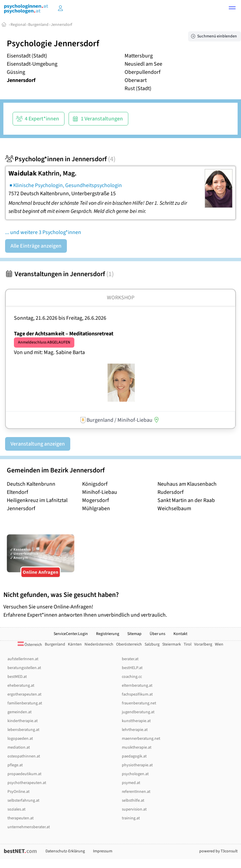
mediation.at (19, 747)
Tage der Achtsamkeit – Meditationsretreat (64, 334)
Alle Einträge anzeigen (36, 246)
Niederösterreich (99, 644)
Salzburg (152, 644)
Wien (219, 644)
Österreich (30, 645)
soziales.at (16, 809)
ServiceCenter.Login (71, 634)
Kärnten (75, 644)
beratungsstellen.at (24, 668)
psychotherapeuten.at (27, 783)
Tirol (188, 644)
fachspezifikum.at (137, 694)
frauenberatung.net (139, 703)
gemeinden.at (20, 712)
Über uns (157, 634)
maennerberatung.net (141, 739)
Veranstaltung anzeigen (38, 444)
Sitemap (134, 634)
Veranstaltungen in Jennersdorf (59, 274)
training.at (131, 818)
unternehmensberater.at (29, 827)
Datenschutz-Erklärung (65, 851)
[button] (232, 9)
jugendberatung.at (138, 712)
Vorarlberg (203, 644)
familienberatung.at (25, 703)
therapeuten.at (21, 818)
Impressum (103, 851)
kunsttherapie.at (136, 721)
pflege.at (15, 765)
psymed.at (131, 783)
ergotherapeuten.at (24, 694)
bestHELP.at (132, 668)
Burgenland (38, 25)
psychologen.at (135, 774)
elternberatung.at (137, 686)
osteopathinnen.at (24, 756)
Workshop (121, 298)
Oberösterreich (129, 644)
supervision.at (134, 809)
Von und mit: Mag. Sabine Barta (49, 352)
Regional (18, 25)
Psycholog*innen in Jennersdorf (60, 159)
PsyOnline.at (18, 792)
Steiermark (172, 644)
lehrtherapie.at (135, 730)
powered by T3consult (218, 851)
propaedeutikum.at (24, 774)
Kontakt (180, 634)
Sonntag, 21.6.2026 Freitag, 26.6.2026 (60, 318)
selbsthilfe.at (133, 800)
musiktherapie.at (137, 747)
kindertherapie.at (23, 721)
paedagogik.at (134, 756)
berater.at (130, 659)
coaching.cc (132, 677)
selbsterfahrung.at (23, 800)
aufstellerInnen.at (23, 659)
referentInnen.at (136, 792)
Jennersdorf (62, 25)
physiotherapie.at (137, 765)
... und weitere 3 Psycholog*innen (43, 232)
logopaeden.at (20, 739)
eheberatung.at (21, 686)
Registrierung (108, 634)
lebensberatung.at (23, 730)
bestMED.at (17, 677)
